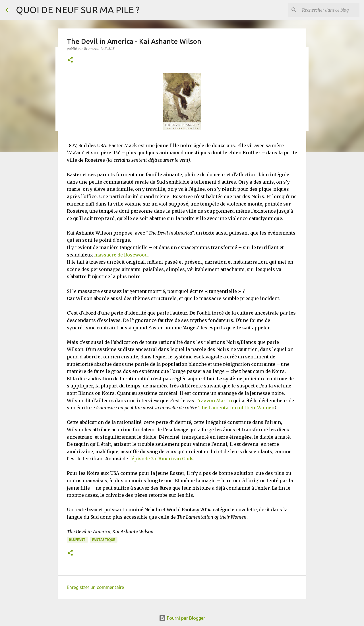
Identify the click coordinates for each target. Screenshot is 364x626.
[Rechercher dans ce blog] (330, 10)
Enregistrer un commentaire (95, 587)
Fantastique (104, 540)
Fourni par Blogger (182, 618)
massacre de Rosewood (121, 255)
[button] (70, 60)
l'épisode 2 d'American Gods (161, 459)
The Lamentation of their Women (236, 408)
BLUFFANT (77, 540)
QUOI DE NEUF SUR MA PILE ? (78, 10)
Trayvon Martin (213, 401)
